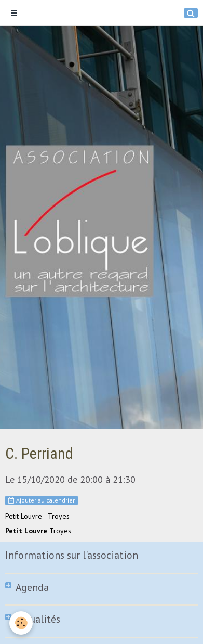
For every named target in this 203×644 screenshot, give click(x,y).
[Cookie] (21, 623)
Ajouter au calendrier (42, 500)
